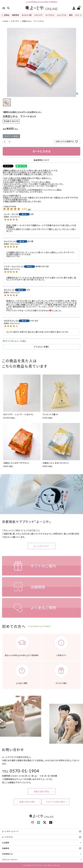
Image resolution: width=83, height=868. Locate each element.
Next (80, 15)
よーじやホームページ (10, 831)
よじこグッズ (62, 15)
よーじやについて (41, 546)
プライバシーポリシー (10, 860)
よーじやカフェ (8, 837)
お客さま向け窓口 (42, 791)
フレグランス (50, 15)
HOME (6, 21)
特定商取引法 (7, 854)
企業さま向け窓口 (27, 802)
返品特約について (42, 160)
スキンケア (38, 15)
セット (77, 15)
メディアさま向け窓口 (56, 802)
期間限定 (16, 15)
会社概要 (6, 843)
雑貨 (71, 15)
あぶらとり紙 (27, 15)
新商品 (7, 15)
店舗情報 (6, 848)
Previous (3, 15)
